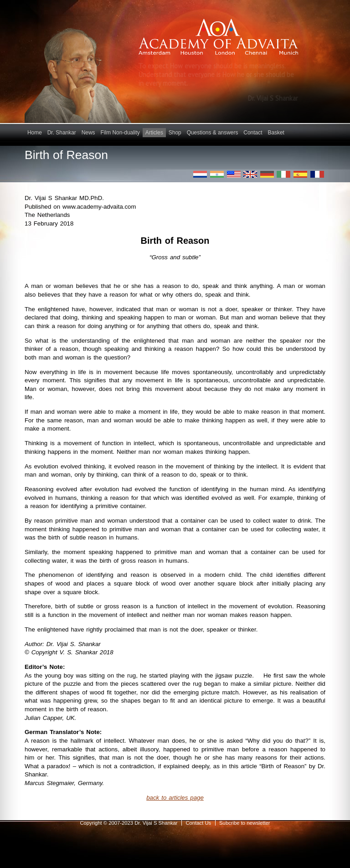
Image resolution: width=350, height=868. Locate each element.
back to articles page (175, 798)
